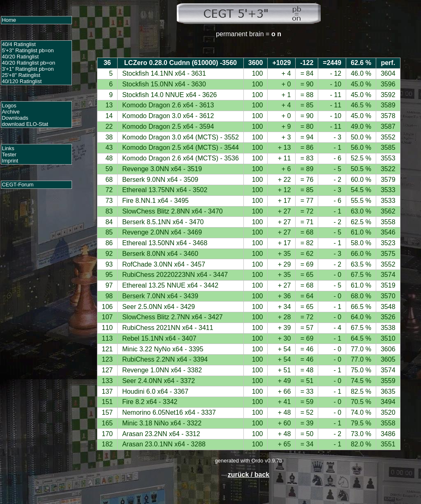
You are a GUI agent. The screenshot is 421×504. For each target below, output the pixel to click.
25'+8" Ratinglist (21, 75)
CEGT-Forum (17, 185)
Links (8, 148)
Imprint (10, 161)
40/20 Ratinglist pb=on (28, 63)
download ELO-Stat (25, 124)
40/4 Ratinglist (19, 44)
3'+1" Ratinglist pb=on (28, 69)
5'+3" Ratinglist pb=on (28, 50)
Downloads (15, 118)
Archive (10, 112)
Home (9, 20)
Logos (9, 106)
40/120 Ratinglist (22, 81)
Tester (9, 154)
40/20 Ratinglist (20, 57)
